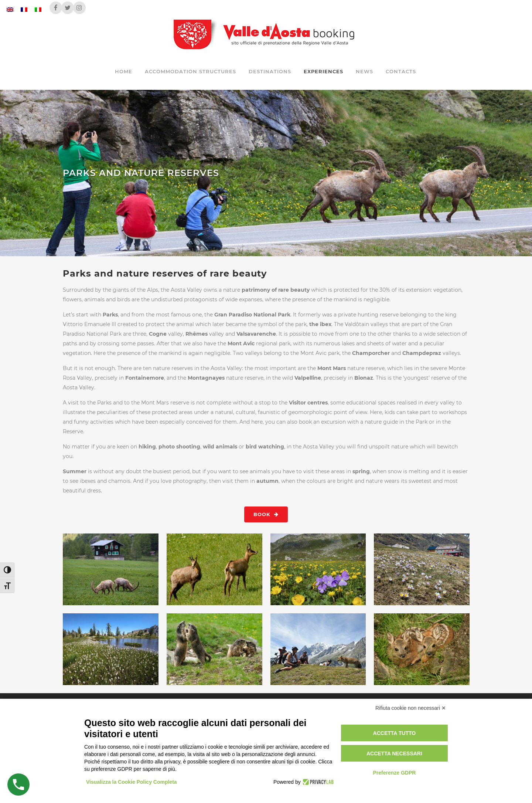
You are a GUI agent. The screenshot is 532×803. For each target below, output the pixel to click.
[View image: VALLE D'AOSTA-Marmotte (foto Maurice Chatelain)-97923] (215, 649)
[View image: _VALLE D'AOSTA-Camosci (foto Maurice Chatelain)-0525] (215, 570)
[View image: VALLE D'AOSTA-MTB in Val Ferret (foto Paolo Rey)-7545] (318, 649)
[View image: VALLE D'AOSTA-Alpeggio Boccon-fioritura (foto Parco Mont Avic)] (318, 570)
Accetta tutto (395, 733)
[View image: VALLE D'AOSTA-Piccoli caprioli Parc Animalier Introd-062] (422, 649)
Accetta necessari (394, 753)
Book (266, 514)
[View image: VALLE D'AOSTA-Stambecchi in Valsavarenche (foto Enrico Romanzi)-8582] (111, 570)
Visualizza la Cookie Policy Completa (132, 782)
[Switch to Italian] (38, 9)
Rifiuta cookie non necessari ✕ (411, 708)
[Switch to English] (10, 9)
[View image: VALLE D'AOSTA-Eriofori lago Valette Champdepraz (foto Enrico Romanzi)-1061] (111, 649)
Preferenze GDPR (394, 773)
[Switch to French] (24, 9)
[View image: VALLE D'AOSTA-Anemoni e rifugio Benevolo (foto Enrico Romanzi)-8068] (422, 570)
